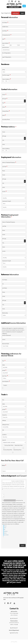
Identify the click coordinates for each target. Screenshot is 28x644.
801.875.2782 (14, 633)
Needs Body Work (17, 450)
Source (4, 465)
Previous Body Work (8, 450)
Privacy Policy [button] (14, 642)
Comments (2, 489)
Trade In (5, 385)
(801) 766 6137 (14, 7)
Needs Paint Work (19, 445)
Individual (15, 13)
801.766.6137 (14, 618)
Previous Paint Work (9, 445)
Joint (22, 13)
